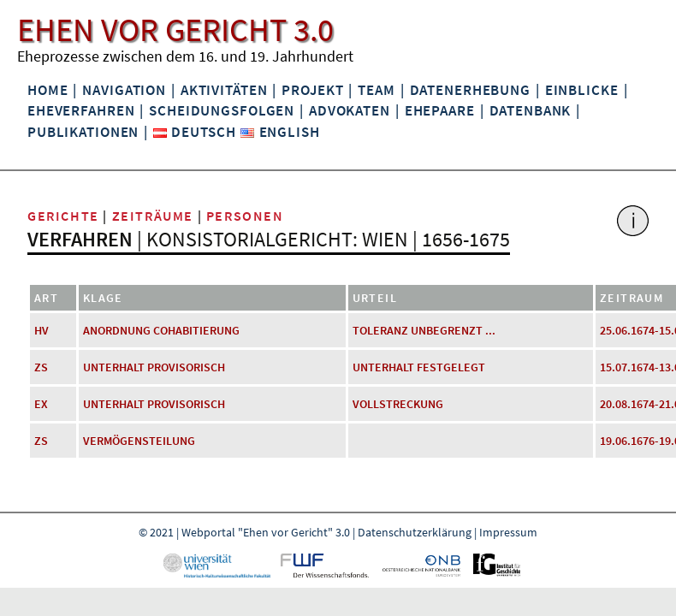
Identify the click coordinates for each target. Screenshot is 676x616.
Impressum (508, 532)
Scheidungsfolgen (222, 110)
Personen (245, 216)
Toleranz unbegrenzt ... (424, 330)
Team (376, 90)
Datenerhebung (470, 90)
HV (42, 330)
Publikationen (83, 132)
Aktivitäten (224, 90)
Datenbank (531, 110)
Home (47, 90)
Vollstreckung (398, 404)
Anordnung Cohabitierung (161, 330)
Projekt (312, 90)
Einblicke (582, 90)
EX (41, 404)
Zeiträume (153, 216)
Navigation (124, 90)
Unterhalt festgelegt (419, 367)
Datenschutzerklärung (415, 532)
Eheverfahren (81, 110)
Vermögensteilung (139, 441)
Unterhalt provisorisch (154, 367)
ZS (41, 367)
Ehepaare (440, 110)
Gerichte (63, 216)
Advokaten (350, 110)
